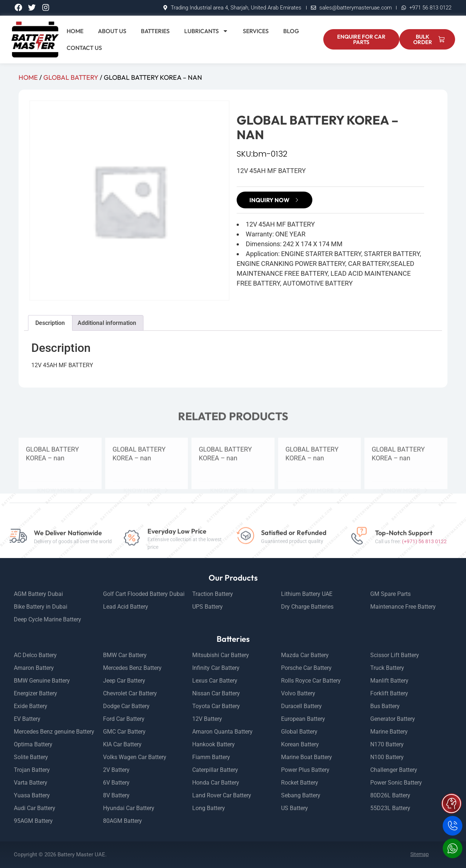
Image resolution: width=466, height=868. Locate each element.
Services (256, 31)
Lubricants (206, 31)
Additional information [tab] (107, 323)
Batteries (155, 31)
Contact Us (84, 48)
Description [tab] (50, 323)
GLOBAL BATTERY (71, 77)
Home (75, 31)
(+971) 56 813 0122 (424, 555)
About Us (112, 31)
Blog (291, 31)
